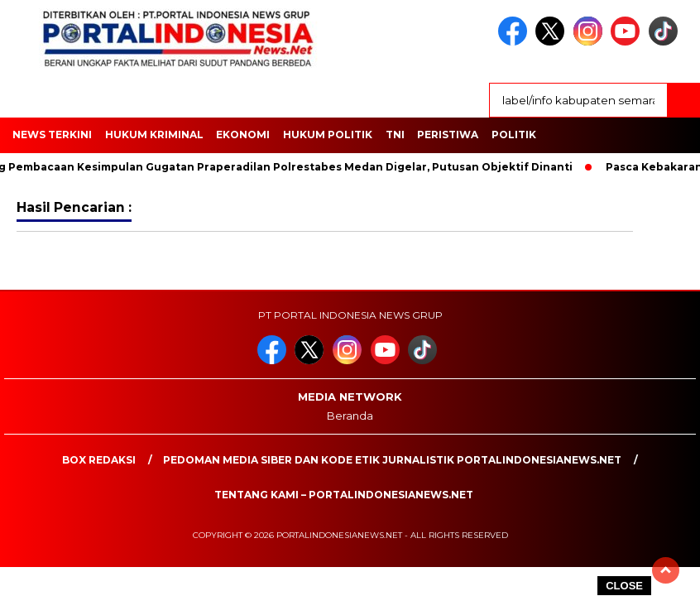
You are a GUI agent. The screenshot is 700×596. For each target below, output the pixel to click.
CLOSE (624, 586)
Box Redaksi (99, 460)
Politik (514, 135)
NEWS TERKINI (52, 135)
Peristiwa (448, 135)
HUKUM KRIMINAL (154, 135)
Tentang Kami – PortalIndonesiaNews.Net (344, 495)
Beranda (350, 416)
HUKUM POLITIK (328, 135)
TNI (395, 135)
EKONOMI (243, 135)
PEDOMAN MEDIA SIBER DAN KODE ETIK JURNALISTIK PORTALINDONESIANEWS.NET (392, 460)
